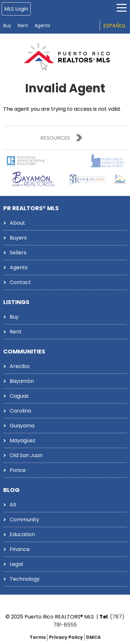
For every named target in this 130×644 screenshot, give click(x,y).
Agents (42, 26)
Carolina (20, 411)
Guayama (22, 426)
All (13, 505)
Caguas (19, 396)
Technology (25, 579)
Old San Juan (26, 455)
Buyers (18, 238)
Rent (23, 26)
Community (25, 520)
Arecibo (20, 366)
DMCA (93, 637)
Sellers (18, 253)
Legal (16, 564)
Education (22, 534)
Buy (7, 26)
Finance (20, 549)
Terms (38, 637)
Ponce (18, 470)
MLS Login (16, 9)
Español (115, 26)
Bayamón (22, 381)
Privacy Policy (66, 637)
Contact (20, 282)
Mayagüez (23, 440)
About (17, 223)
